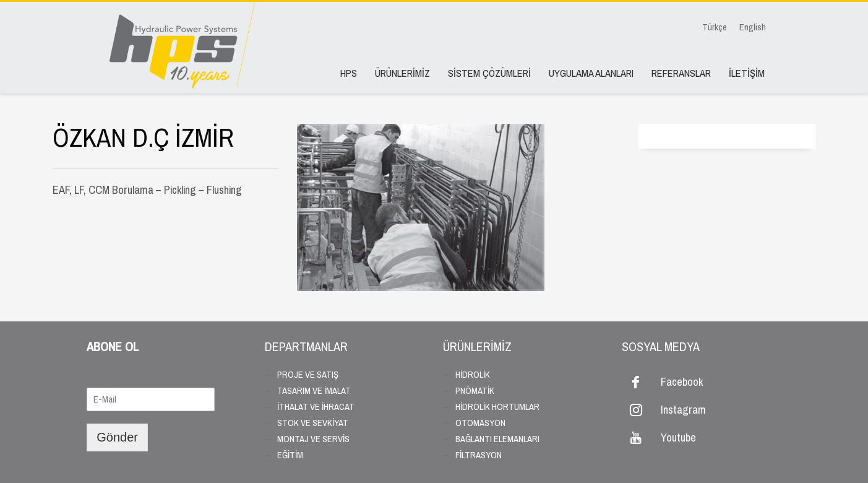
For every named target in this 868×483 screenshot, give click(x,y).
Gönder (117, 437)
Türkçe (715, 27)
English (753, 27)
